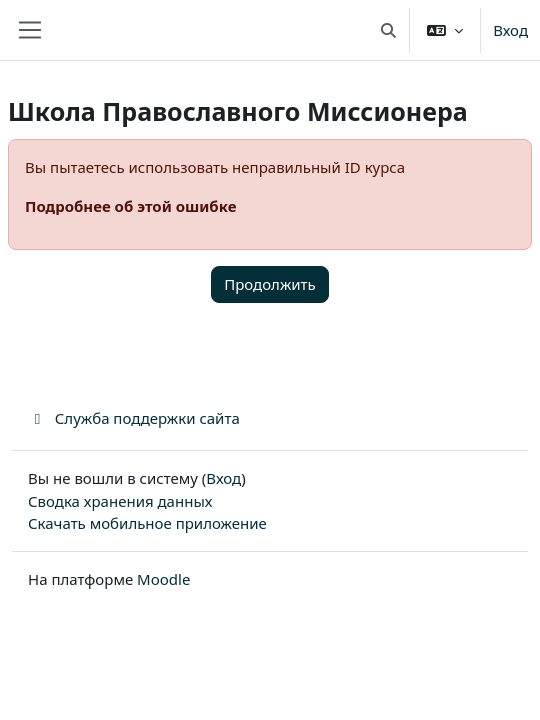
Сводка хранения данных (120, 501)
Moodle (163, 579)
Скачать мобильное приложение (147, 523)
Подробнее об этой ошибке (130, 206)
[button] (388, 30)
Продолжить (270, 284)
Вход (510, 30)
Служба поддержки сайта (134, 418)
